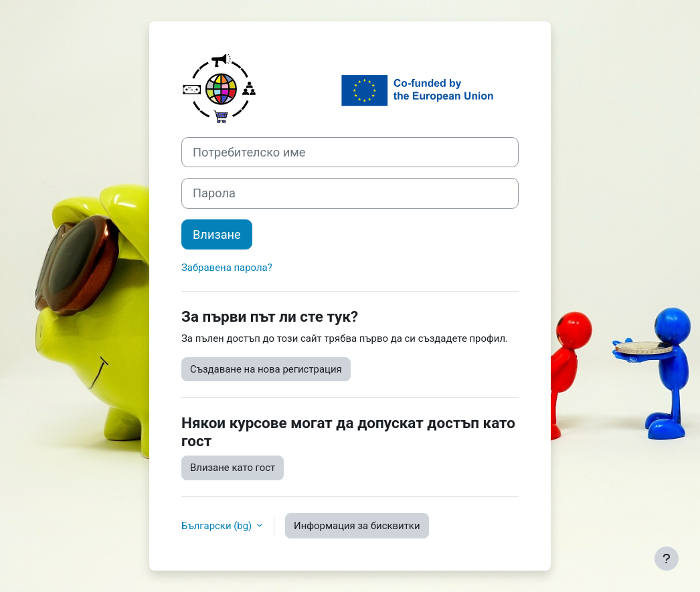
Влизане (217, 234)
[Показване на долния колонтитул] (667, 559)
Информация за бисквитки (357, 526)
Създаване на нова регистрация (266, 369)
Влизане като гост (233, 468)
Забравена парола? (227, 268)
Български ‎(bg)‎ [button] (218, 526)
